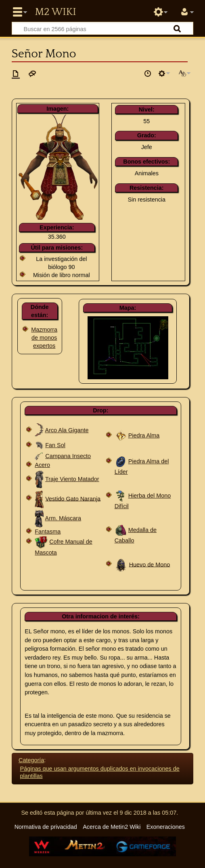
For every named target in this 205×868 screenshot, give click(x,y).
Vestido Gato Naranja (73, 498)
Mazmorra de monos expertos (44, 338)
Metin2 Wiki (55, 12)
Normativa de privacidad (46, 827)
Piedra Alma (144, 435)
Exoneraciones (166, 827)
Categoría (31, 760)
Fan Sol (55, 445)
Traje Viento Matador (72, 479)
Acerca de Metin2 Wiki (112, 827)
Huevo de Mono (150, 564)
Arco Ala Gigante (67, 430)
